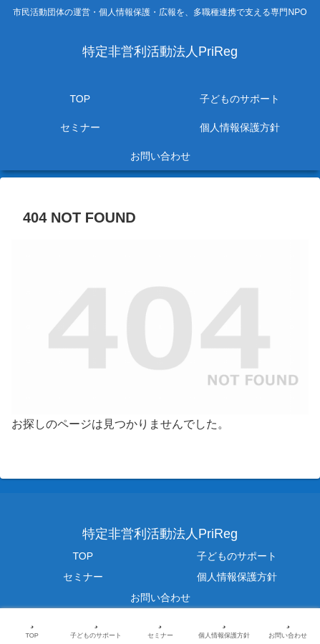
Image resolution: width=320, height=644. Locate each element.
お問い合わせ (160, 597)
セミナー (83, 577)
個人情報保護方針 (237, 577)
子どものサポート (237, 556)
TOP (83, 556)
